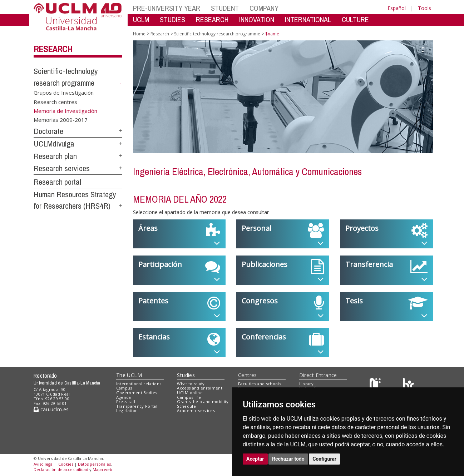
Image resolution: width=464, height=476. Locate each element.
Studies (186, 375)
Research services (62, 168)
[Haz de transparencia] (376, 385)
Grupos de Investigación (64, 93)
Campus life (189, 397)
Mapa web (102, 469)
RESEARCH (212, 19)
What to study (191, 384)
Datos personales (94, 464)
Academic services (196, 410)
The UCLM (129, 375)
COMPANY (264, 8)
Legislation (127, 410)
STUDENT (225, 8)
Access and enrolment (200, 388)
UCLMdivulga (54, 144)
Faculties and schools (260, 384)
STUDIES (172, 19)
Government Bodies (137, 393)
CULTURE (355, 19)
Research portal (57, 182)
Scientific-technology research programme (217, 34)
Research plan (55, 156)
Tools (424, 8)
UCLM (141, 19)
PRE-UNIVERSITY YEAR (167, 8)
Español (397, 8)
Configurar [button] (324, 459)
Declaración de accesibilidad (61, 469)
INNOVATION (257, 19)
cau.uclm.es (51, 409)
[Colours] (408, 385)
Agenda (124, 397)
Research (53, 49)
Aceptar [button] (255, 459)
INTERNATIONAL (308, 19)
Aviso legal (44, 464)
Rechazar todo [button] (288, 459)
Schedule (186, 406)
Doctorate (48, 131)
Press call (126, 401)
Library (306, 384)
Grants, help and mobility (203, 401)
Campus (124, 388)
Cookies (66, 464)
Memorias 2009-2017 (61, 120)
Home (139, 34)
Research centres (55, 101)
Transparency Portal (137, 406)
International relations (139, 384)
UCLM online (190, 393)
